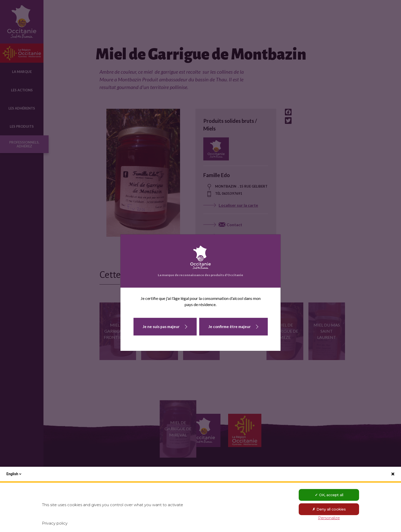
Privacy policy (55, 523)
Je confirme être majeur (230, 327)
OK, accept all (329, 495)
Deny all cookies (329, 509)
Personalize (329, 518)
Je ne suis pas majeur (161, 327)
